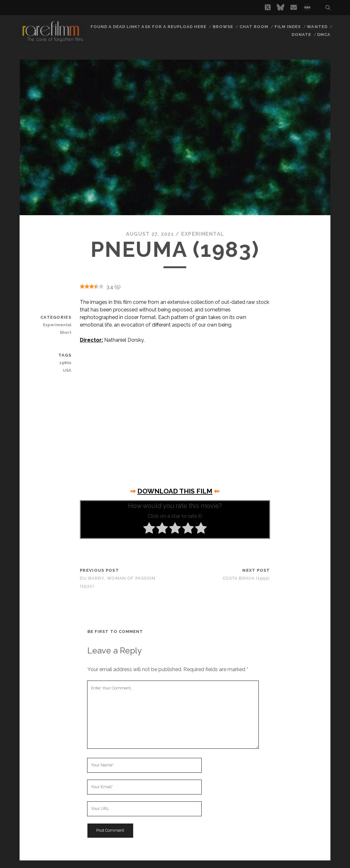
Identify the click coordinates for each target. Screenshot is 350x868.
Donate (301, 35)
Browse (223, 27)
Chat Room (254, 27)
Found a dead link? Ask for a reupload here (149, 27)
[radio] (149, 529)
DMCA (324, 35)
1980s (65, 363)
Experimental (203, 234)
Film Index (288, 27)
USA (67, 370)
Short (65, 332)
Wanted (317, 27)
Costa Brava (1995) (246, 578)
